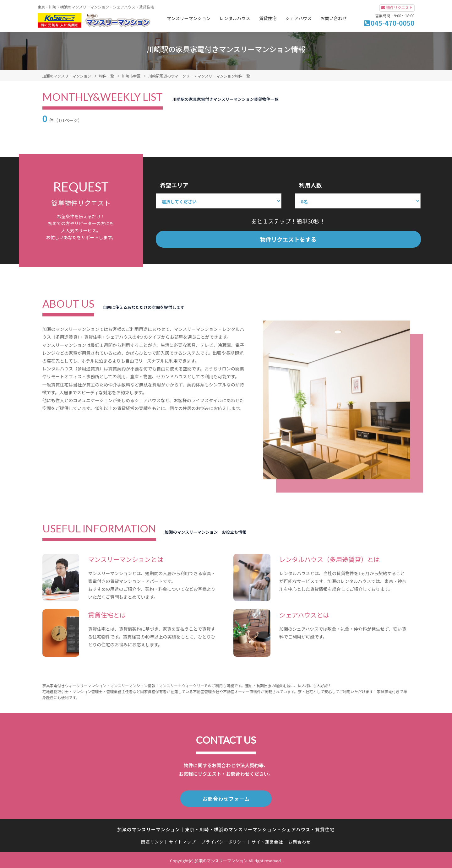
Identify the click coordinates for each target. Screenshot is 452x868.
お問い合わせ (334, 18)
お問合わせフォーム (226, 798)
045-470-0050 (392, 23)
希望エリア (174, 185)
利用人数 (311, 185)
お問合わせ (300, 841)
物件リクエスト (399, 7)
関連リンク (152, 841)
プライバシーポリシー (224, 841)
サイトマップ (182, 841)
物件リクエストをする (288, 239)
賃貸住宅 (268, 18)
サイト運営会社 (267, 841)
